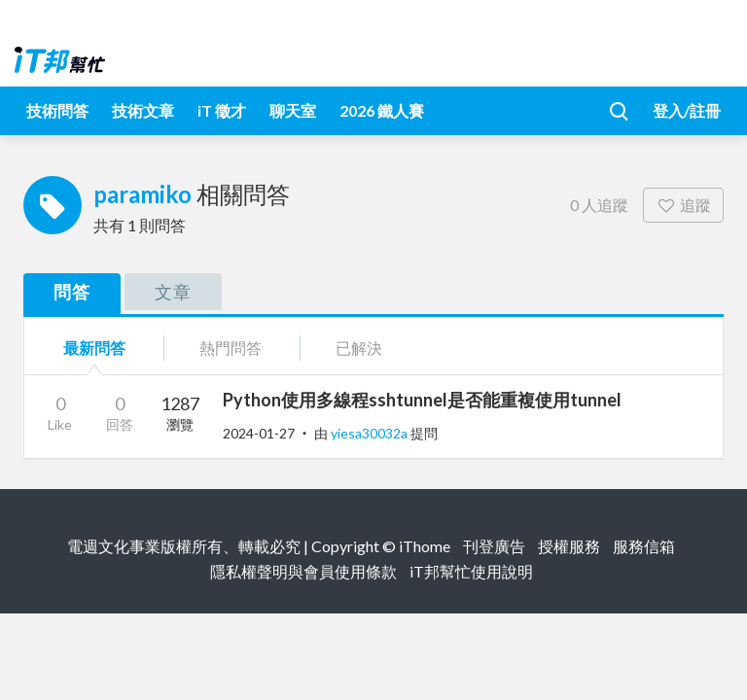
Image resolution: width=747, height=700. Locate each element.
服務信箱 (644, 546)
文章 (173, 292)
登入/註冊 (687, 110)
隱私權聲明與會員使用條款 (303, 571)
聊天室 (293, 110)
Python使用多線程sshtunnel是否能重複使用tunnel (422, 400)
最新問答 (94, 348)
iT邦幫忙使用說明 (471, 571)
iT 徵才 (222, 110)
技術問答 (57, 110)
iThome (425, 546)
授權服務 (569, 546)
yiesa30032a (371, 433)
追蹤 (683, 205)
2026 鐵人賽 (382, 110)
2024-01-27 (259, 433)
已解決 (359, 348)
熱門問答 (231, 348)
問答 (72, 292)
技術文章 (143, 110)
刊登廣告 (494, 546)
